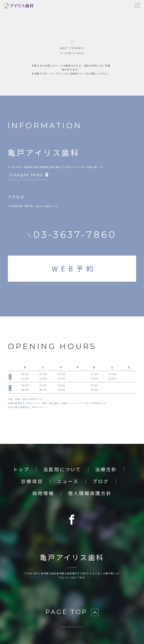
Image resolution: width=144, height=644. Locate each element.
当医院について (62, 469)
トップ (21, 469)
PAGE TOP (72, 612)
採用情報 (43, 493)
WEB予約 (74, 268)
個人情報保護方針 (90, 493)
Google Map (29, 175)
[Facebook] (72, 520)
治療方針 (106, 469)
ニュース (68, 481)
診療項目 (32, 481)
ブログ (101, 481)
